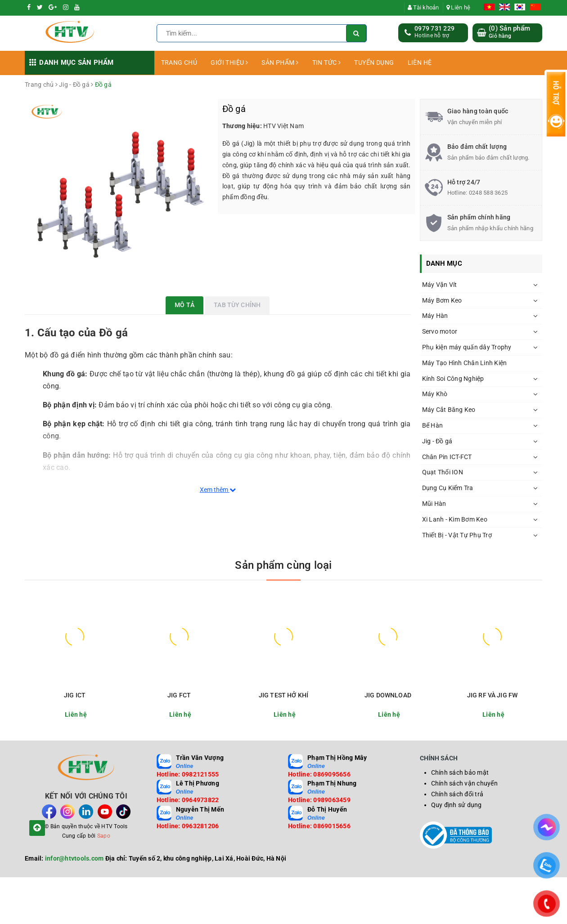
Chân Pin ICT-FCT (447, 457)
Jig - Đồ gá (437, 441)
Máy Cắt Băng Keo (449, 410)
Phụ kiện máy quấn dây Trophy (467, 347)
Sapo (104, 836)
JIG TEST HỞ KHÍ (283, 695)
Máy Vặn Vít (440, 285)
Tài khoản (423, 7)
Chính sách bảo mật (460, 772)
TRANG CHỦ (179, 62)
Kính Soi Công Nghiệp (453, 379)
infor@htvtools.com (74, 858)
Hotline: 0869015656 (319, 826)
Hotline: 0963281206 (188, 826)
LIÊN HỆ (420, 62)
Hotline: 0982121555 (188, 774)
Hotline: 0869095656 (319, 774)
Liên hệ (458, 7)
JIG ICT (75, 695)
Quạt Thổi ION (443, 472)
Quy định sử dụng (457, 805)
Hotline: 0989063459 (319, 800)
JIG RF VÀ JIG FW (492, 695)
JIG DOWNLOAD (388, 695)
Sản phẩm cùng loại (283, 565)
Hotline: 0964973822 (188, 800)
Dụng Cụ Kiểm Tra (448, 488)
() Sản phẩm (509, 32)
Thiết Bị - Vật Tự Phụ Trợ (457, 535)
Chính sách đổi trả (457, 794)
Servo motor (440, 331)
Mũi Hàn (434, 504)
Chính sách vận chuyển (464, 783)
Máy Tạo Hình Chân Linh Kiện (465, 363)
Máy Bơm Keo (442, 300)
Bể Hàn (433, 425)
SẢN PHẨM (280, 62)
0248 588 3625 (488, 193)
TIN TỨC (327, 62)
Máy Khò (435, 394)
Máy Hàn (435, 316)
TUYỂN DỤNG (374, 62)
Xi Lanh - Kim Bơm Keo (455, 519)
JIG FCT (179, 695)
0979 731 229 (434, 28)
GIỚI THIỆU (229, 62)
